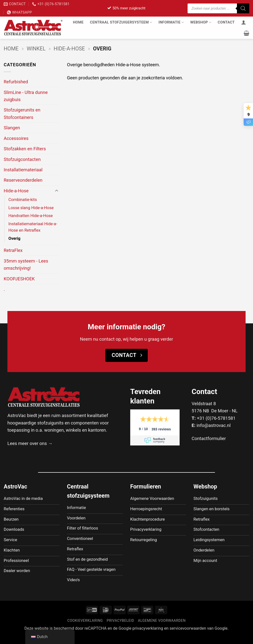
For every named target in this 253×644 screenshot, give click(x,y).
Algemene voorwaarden (162, 629)
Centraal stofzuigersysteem (121, 22)
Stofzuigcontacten (22, 159)
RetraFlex (13, 250)
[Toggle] (57, 191)
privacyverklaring (148, 637)
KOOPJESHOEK (19, 279)
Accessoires (16, 138)
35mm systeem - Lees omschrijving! (26, 265)
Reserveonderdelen (23, 180)
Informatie (171, 22)
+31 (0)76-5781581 (216, 418)
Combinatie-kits (23, 200)
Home (78, 22)
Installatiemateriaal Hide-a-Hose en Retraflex (33, 227)
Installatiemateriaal (23, 170)
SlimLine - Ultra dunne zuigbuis (26, 96)
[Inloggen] (244, 22)
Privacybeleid (120, 629)
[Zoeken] (243, 8)
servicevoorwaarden (188, 637)
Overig (14, 238)
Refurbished (16, 82)
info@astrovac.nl (214, 425)
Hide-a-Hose (69, 49)
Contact (226, 22)
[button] (246, 33)
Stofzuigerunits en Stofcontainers (22, 113)
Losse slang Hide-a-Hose (31, 208)
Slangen (12, 128)
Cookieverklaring (85, 629)
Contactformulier (209, 438)
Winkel (36, 49)
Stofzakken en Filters (25, 149)
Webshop (201, 22)
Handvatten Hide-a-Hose (31, 216)
